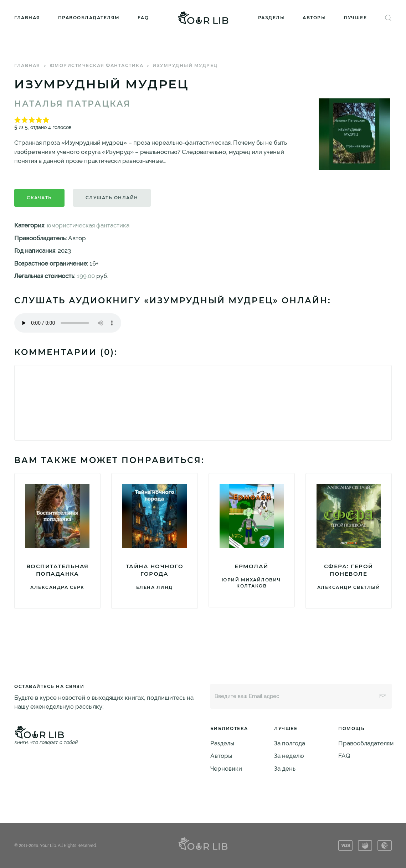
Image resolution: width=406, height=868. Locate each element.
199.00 (86, 276)
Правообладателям (89, 18)
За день (285, 769)
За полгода (290, 743)
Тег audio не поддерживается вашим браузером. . (68, 323)
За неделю (289, 756)
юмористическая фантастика (97, 65)
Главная (27, 18)
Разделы (272, 18)
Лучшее (355, 18)
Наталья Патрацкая (73, 104)
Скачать (39, 198)
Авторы (314, 18)
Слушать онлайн (112, 198)
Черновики (226, 769)
